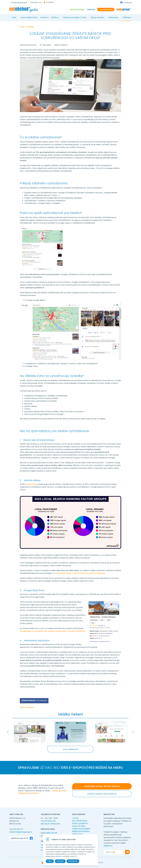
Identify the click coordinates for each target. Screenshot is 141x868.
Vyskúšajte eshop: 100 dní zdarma (102, 786)
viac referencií (70, 749)
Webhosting (77, 834)
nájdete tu (108, 846)
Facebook (128, 2)
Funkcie (44, 17)
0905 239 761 (52, 833)
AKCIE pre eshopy (77, 10)
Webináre (91, 10)
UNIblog (126, 17)
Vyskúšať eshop (106, 10)
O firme (75, 818)
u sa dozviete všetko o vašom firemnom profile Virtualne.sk (79, 573)
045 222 (36, 2)
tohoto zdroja (31, 484)
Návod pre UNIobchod (50, 824)
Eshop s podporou (80, 823)
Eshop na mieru (97, 17)
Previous (8, 732)
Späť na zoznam (27, 707)
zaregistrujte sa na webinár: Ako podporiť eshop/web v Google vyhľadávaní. (53, 631)
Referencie (113, 17)
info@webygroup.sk (19, 2)
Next (133, 732)
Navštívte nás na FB (22, 838)
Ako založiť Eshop (80, 821)
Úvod (14, 17)
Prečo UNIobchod (28, 17)
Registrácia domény (81, 831)
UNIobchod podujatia (81, 829)
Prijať (50, 861)
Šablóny (55, 17)
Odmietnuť (73, 861)
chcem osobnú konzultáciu (102, 794)
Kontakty (50, 2)
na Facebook (34, 700)
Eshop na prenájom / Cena (75, 17)
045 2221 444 (50, 821)
